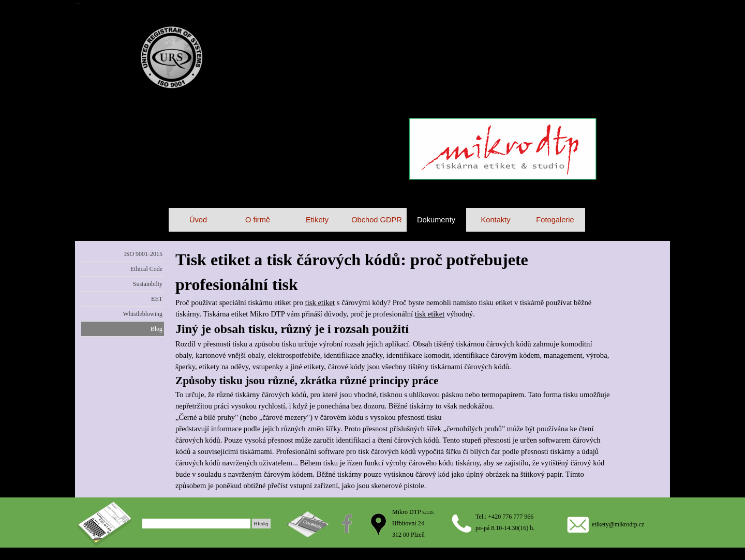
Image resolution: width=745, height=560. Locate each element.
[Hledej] (196, 524)
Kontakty (495, 220)
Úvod (198, 220)
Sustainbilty (148, 284)
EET (157, 299)
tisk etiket (320, 302)
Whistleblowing (143, 314)
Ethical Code (146, 269)
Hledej (261, 524)
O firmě (258, 220)
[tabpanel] (393, 369)
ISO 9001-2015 (143, 254)
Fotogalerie (555, 220)
